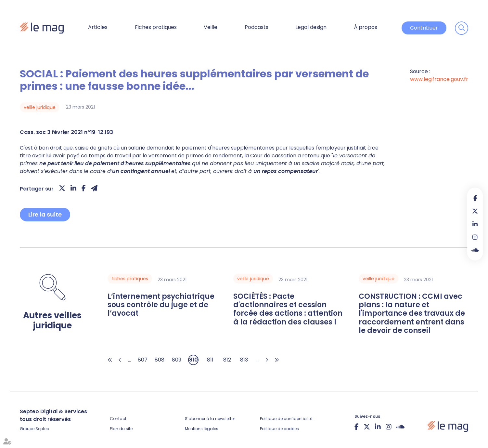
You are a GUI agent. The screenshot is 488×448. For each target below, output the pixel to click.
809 (177, 360)
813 (244, 360)
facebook (475, 198)
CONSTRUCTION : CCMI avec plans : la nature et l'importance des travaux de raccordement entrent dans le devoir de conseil (412, 314)
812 (227, 360)
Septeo (42, 429)
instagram (475, 237)
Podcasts (257, 27)
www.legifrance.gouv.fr (439, 79)
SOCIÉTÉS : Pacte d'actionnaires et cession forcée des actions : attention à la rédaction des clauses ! (288, 310)
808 (160, 360)
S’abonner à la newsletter (210, 419)
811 (210, 360)
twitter (475, 211)
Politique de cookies (279, 429)
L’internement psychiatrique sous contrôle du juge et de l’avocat (161, 305)
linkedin (475, 224)
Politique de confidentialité (286, 419)
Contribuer (424, 28)
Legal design (311, 27)
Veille (211, 27)
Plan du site (121, 429)
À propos (366, 27)
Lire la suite (45, 214)
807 (143, 360)
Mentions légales (202, 429)
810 (193, 360)
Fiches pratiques (156, 27)
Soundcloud (475, 250)
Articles (98, 27)
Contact (118, 419)
